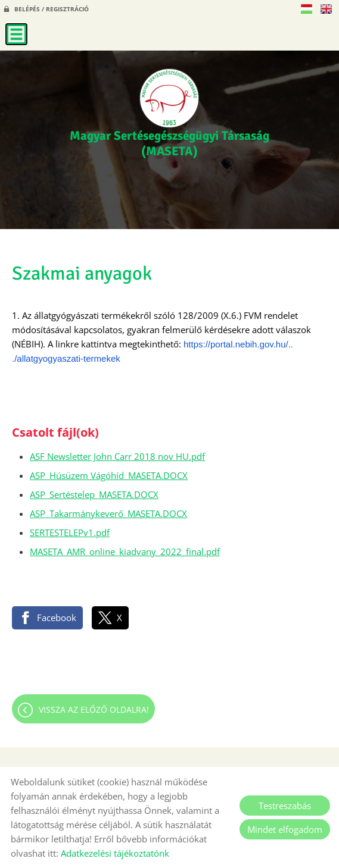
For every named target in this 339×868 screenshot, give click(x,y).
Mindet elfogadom (285, 829)
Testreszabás (285, 806)
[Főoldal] (170, 98)
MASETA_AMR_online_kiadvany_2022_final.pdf (125, 551)
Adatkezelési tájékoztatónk (115, 853)
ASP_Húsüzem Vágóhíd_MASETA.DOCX (109, 475)
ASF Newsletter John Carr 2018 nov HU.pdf (117, 456)
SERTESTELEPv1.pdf (70, 532)
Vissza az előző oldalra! (94, 709)
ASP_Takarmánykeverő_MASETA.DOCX (108, 513)
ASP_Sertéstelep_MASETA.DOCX (94, 494)
